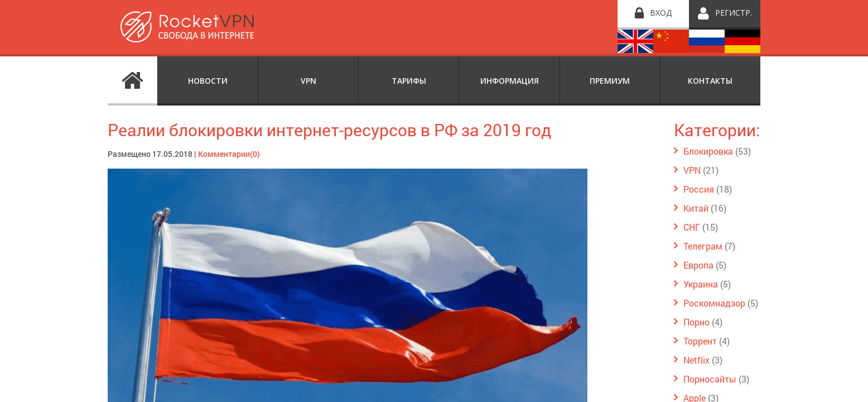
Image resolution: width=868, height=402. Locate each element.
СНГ (692, 227)
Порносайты (710, 379)
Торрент (700, 341)
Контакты (710, 81)
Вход (661, 13)
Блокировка (708, 151)
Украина (701, 284)
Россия (699, 189)
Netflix (696, 360)
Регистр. (734, 13)
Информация (510, 81)
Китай (696, 208)
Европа (698, 265)
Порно (696, 322)
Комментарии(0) (229, 154)
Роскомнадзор (714, 303)
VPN (308, 81)
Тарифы (409, 81)
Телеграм (703, 246)
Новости (208, 81)
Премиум (610, 81)
